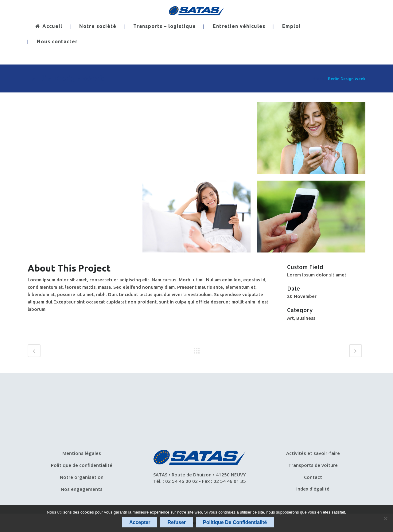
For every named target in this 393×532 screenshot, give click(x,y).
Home (318, 79)
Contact (313, 477)
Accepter (140, 522)
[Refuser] (385, 518)
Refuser (177, 522)
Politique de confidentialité (82, 465)
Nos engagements (82, 489)
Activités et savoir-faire (313, 453)
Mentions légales (82, 453)
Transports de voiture (313, 465)
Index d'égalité (313, 489)
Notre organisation (82, 477)
